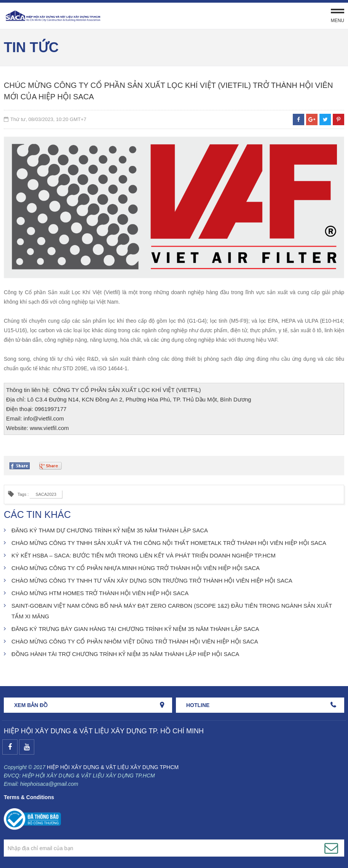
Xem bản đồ (31, 705)
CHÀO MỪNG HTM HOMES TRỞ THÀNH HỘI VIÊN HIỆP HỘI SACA (100, 593)
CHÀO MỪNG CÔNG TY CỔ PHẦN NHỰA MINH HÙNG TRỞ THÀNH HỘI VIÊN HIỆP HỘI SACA (136, 568)
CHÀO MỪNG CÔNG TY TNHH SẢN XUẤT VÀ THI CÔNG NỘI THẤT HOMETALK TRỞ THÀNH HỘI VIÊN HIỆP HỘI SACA (169, 543)
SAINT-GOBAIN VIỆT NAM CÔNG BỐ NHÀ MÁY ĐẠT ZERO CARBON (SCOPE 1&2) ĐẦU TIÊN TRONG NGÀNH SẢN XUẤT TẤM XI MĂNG (172, 611)
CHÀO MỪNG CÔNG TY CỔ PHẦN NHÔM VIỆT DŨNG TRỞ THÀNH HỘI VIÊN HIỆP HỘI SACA (135, 641)
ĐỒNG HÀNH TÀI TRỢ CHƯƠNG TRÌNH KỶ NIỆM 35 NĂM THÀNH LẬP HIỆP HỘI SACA (125, 654)
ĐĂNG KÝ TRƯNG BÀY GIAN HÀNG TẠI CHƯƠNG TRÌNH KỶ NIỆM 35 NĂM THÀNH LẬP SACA (135, 629)
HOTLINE (198, 705)
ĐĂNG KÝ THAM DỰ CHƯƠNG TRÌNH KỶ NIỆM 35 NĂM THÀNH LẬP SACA (110, 530)
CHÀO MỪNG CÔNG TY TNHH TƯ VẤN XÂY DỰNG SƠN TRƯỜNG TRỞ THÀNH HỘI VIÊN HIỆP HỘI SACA (152, 581)
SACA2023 (46, 494)
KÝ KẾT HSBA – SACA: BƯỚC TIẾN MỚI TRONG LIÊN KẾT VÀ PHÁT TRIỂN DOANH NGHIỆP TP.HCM (144, 555)
